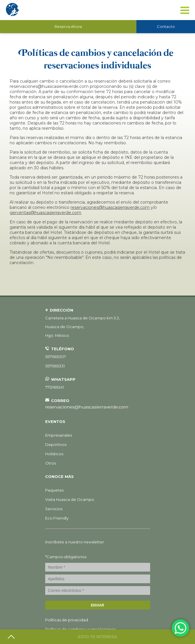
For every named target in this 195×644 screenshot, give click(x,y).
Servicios (54, 509)
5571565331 (55, 366)
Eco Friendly (57, 518)
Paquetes (54, 490)
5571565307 (56, 357)
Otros (51, 463)
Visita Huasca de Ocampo (70, 499)
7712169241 (55, 387)
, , (82, 327)
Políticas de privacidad (67, 620)
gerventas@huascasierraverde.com (45, 213)
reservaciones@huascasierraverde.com (110, 207)
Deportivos (56, 444)
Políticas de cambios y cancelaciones (80, 629)
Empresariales (59, 435)
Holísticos (54, 454)
